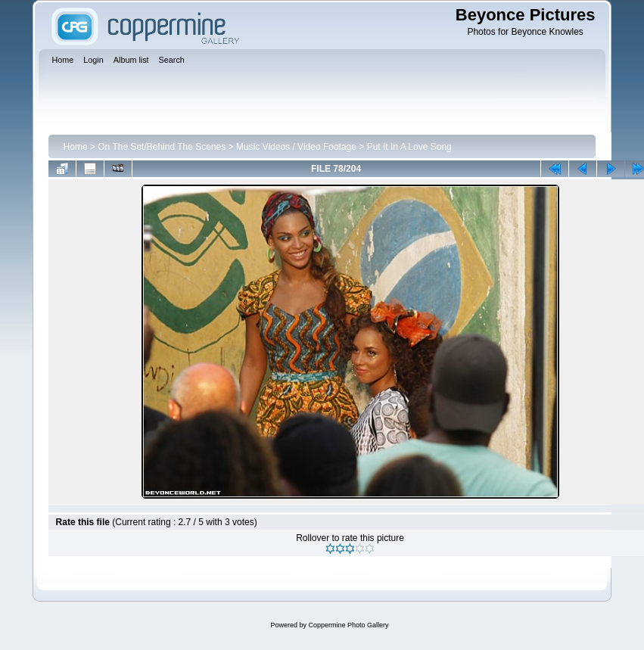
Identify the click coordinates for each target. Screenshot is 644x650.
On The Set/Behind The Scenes (162, 147)
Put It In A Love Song (409, 147)
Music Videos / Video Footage (296, 147)
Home (76, 147)
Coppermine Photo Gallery (348, 625)
